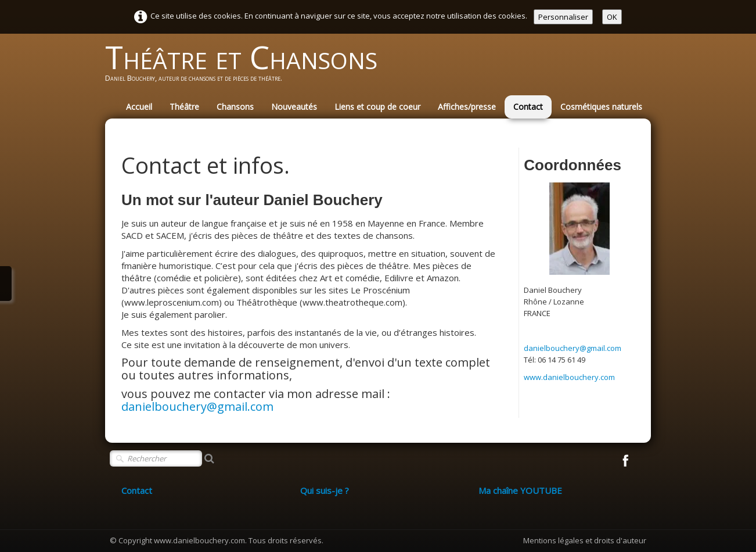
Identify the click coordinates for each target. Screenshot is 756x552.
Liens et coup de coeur (377, 107)
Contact (528, 107)
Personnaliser (563, 17)
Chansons (235, 107)
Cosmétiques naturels (601, 107)
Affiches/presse (467, 107)
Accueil (139, 107)
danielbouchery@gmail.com (197, 406)
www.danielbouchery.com (569, 377)
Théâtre (184, 107)
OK (612, 17)
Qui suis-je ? (325, 490)
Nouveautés (294, 107)
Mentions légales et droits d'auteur (585, 540)
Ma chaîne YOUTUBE (520, 490)
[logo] (246, 67)
